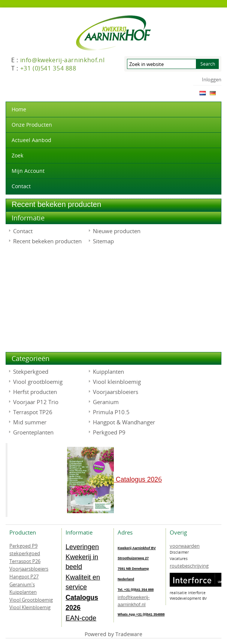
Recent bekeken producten (47, 241)
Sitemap (103, 241)
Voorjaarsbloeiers (116, 392)
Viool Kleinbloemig (30, 607)
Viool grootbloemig (38, 382)
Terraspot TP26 (33, 412)
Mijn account (28, 171)
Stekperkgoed (31, 371)
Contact (21, 186)
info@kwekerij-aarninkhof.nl (134, 601)
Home (19, 109)
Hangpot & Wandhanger (124, 422)
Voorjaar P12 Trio (36, 402)
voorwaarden (185, 546)
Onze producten (32, 125)
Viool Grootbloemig (31, 600)
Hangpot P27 (24, 577)
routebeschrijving (189, 566)
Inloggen (212, 79)
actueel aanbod (31, 140)
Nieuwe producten (117, 231)
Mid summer (30, 422)
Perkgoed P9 (109, 432)
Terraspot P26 (25, 561)
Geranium (106, 402)
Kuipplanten (108, 371)
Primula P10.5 (111, 412)
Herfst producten (35, 392)
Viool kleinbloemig (117, 382)
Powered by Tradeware (113, 634)
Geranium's (22, 584)
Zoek (17, 155)
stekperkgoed (25, 553)
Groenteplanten (33, 432)
